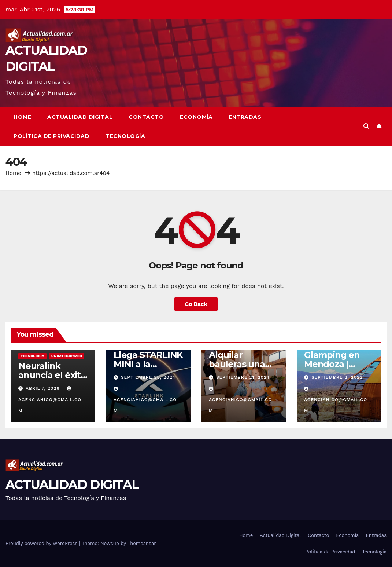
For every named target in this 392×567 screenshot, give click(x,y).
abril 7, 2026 (44, 388)
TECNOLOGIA (32, 356)
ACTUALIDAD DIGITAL (72, 484)
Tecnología (125, 136)
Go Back (196, 304)
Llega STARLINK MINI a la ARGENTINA (148, 364)
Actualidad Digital (80, 117)
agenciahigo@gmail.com (50, 400)
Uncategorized (67, 356)
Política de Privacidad (51, 136)
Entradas (245, 117)
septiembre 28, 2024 (148, 377)
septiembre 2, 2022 (337, 377)
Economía (196, 117)
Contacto (146, 117)
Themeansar (142, 543)
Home (22, 117)
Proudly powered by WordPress (42, 543)
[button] (366, 126)
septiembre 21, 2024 (243, 377)
